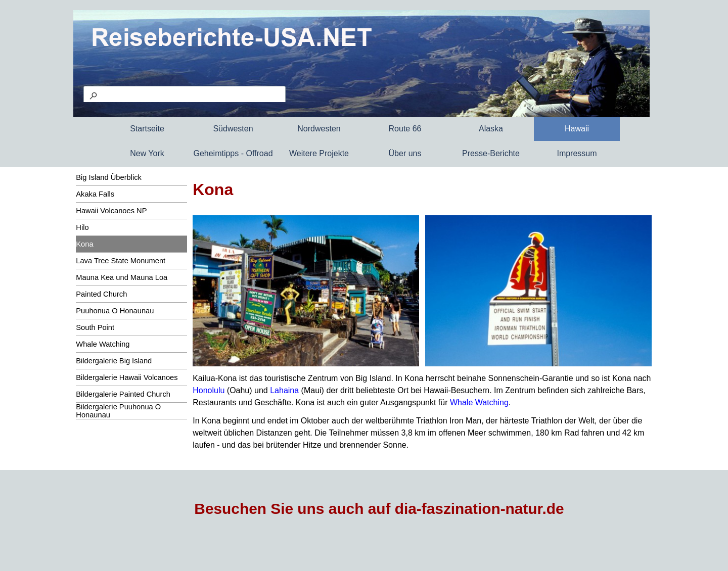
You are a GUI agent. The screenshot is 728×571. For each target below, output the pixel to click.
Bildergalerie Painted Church (123, 394)
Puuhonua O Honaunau (115, 311)
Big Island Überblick (109, 177)
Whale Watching (103, 344)
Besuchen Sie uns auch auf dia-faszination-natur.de (379, 509)
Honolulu (209, 390)
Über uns (405, 153)
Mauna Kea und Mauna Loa (122, 277)
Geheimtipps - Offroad (233, 153)
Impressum (577, 153)
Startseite (147, 129)
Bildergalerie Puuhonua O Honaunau (118, 411)
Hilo (82, 227)
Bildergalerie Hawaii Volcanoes (127, 377)
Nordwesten (319, 129)
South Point (95, 327)
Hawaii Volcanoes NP (111, 211)
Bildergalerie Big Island (114, 361)
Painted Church (101, 294)
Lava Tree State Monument (121, 261)
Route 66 (405, 129)
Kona (84, 244)
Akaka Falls (95, 194)
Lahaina (284, 390)
